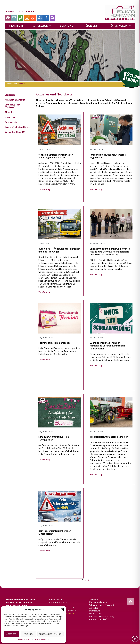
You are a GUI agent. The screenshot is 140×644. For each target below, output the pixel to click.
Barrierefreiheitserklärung (17, 127)
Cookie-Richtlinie (24, 640)
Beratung (68, 26)
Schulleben (42, 26)
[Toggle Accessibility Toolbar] (135, 639)
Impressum (45, 640)
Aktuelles (9, 11)
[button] (62, 610)
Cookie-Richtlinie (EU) (15, 132)
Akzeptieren (12, 634)
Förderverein (120, 26)
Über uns (93, 26)
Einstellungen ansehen (50, 634)
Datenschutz (35, 640)
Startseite (16, 26)
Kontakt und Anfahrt (27, 11)
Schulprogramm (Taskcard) (12, 106)
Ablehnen (28, 634)
